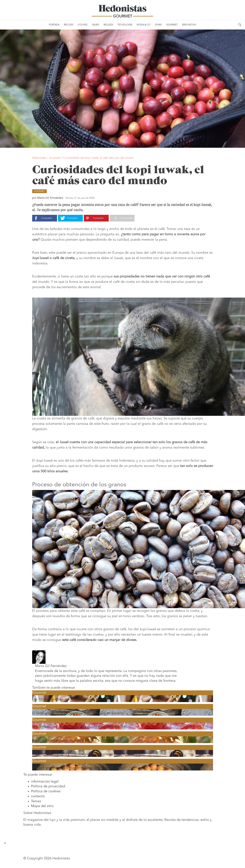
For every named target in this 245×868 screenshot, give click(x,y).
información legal (45, 782)
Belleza (108, 25)
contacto (38, 796)
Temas (36, 801)
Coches (83, 25)
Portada (54, 25)
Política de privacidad (48, 786)
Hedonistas (122, 10)
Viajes (96, 25)
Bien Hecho (189, 25)
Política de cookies (46, 791)
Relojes (69, 25)
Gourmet (172, 25)
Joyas (158, 25)
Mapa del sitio (42, 806)
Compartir (47, 218)
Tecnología (125, 25)
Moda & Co (143, 25)
